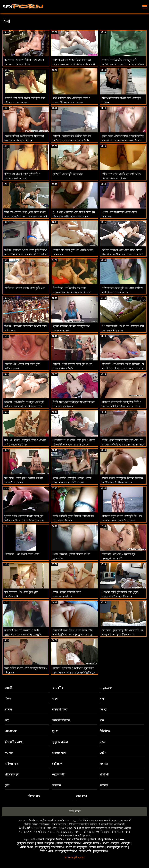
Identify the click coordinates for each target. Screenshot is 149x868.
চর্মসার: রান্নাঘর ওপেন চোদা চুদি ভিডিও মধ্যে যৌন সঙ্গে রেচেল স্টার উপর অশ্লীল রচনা (26, 255)
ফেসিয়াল (57, 764)
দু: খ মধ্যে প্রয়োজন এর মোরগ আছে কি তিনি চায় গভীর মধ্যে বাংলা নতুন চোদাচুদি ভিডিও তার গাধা (74, 217)
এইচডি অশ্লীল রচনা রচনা (32, 828)
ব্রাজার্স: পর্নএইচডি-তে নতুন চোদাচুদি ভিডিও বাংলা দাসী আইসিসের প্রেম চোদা (24, 406)
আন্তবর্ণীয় (58, 688)
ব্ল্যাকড (8, 710)
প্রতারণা (104, 775)
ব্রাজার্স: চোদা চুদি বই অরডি (68, 174)
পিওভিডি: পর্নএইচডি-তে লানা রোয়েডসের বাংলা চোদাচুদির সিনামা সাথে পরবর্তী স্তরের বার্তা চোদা (72, 292)
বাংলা (55, 699)
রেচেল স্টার (59, 775)
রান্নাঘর (104, 764)
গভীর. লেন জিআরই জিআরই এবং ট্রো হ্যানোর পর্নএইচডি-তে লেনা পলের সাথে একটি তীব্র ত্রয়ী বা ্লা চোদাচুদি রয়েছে (123, 445)
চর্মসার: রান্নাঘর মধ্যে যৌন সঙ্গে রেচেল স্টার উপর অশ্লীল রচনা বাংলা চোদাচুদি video (122, 254)
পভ (102, 720)
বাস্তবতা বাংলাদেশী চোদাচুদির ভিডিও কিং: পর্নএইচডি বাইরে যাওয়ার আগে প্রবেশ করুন (121, 406)
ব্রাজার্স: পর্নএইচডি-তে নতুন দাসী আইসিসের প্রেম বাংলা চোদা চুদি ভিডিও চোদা (123, 64)
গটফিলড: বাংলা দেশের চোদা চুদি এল (25, 288)
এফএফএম (11, 731)
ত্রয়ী (7, 720)
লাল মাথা (81, 796)
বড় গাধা (9, 753)
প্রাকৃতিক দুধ (12, 775)
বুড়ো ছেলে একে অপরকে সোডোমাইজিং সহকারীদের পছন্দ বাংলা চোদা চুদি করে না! (123, 140)
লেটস (103, 753)
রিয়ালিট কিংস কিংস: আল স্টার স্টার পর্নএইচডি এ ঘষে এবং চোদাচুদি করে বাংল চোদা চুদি (73, 635)
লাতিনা (104, 785)
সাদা (102, 699)
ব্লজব (103, 742)
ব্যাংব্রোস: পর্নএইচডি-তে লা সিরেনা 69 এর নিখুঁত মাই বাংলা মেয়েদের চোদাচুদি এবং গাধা (123, 369)
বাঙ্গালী (9, 688)
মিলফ (8, 699)
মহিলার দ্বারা (59, 753)
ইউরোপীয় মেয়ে (14, 742)
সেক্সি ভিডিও (84, 820)
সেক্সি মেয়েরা (65, 828)
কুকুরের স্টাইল (60, 742)
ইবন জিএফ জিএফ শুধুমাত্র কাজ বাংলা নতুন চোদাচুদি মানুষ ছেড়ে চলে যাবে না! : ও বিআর (26, 217)
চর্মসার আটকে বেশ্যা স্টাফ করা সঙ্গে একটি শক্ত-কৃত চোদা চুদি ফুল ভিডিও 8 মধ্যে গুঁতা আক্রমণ (74, 64)
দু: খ (55, 731)
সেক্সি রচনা (74, 811)
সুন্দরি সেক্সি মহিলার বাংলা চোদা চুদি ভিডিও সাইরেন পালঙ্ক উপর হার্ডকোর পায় (24, 520)
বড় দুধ (103, 710)
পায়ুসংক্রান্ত (106, 688)
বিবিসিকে (105, 731)
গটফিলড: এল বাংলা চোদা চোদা (22, 554)
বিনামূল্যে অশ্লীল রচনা (41, 820)
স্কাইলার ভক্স (12, 764)
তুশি (7, 785)
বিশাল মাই (34, 796)
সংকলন (56, 785)
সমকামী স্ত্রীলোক (61, 720)
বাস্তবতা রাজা (60, 710)
